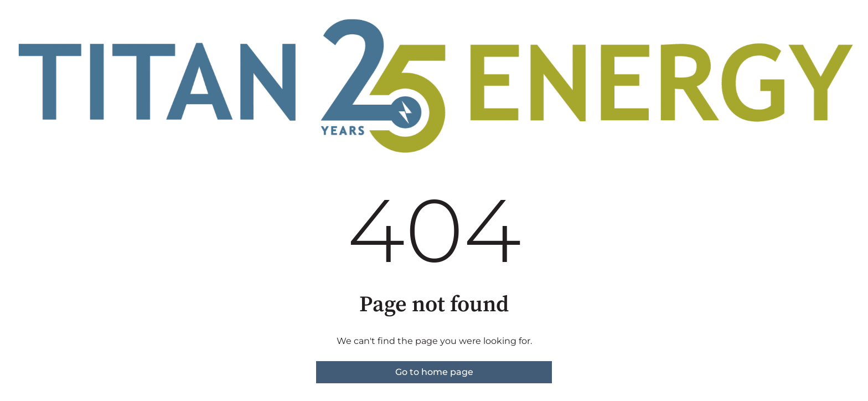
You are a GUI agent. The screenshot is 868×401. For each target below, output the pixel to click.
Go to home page (434, 372)
